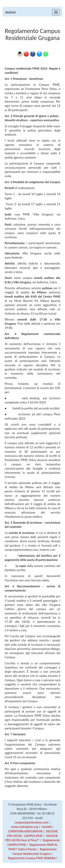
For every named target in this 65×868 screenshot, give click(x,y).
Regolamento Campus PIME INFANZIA (32, 858)
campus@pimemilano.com (32, 822)
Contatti (47, 827)
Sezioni (10, 12)
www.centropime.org (25, 827)
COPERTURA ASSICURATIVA (25, 831)
